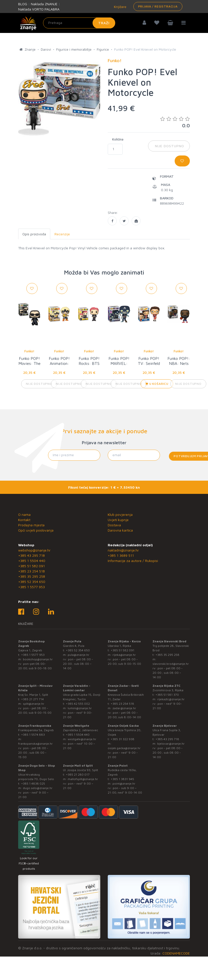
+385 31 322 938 (123, 739)
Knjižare (120, 7)
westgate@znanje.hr (82, 739)
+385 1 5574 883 (33, 735)
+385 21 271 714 (32, 699)
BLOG (23, 4)
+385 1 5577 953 (31, 587)
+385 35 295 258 (32, 576)
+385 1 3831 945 (122, 779)
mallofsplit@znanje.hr (83, 779)
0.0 (175, 122)
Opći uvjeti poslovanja (36, 530)
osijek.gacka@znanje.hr (124, 748)
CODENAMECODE (176, 953)
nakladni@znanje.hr (123, 550)
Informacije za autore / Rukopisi (133, 561)
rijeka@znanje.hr (124, 655)
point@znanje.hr (124, 783)
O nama (24, 514)
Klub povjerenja (120, 514)
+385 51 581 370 (167, 695)
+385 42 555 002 (78, 704)
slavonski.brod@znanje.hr (171, 664)
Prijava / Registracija (158, 6)
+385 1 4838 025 (33, 783)
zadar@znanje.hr (124, 708)
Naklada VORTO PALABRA (39, 9)
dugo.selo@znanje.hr (38, 788)
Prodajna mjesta (31, 525)
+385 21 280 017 (78, 774)
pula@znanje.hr (78, 655)
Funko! (29, 351)
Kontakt (24, 520)
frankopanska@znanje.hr (35, 744)
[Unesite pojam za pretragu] (79, 23)
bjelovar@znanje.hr (171, 744)
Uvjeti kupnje (118, 520)
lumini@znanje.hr (80, 708)
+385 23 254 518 (31, 571)
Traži (104, 23)
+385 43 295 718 (31, 555)
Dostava (114, 525)
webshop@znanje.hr (34, 550)
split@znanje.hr (34, 704)
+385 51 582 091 (31, 566)
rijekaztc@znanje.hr (171, 699)
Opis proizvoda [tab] (34, 234)
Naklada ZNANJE (44, 4)
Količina (118, 139)
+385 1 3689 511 (121, 555)
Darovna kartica (120, 530)
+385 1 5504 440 (32, 561)
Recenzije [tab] (62, 234)
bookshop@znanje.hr (38, 659)
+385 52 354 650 (32, 582)
